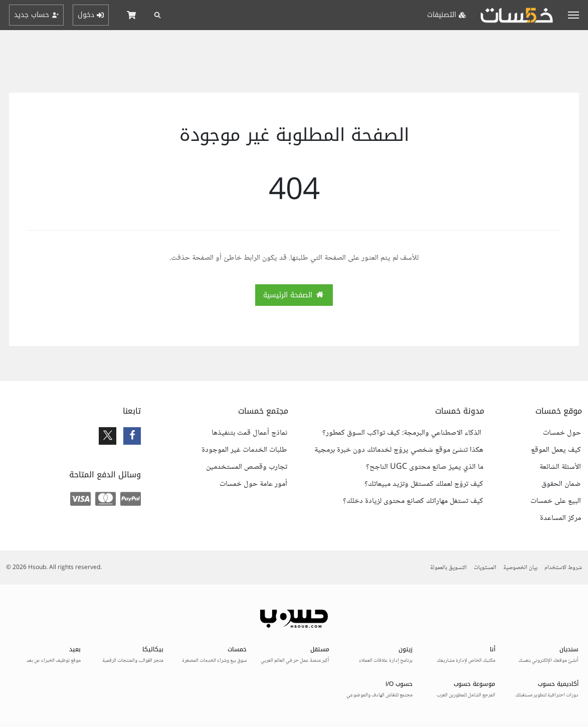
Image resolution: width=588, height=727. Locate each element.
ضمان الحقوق (561, 484)
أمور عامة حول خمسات (253, 484)
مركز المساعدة (560, 518)
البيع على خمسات (556, 501)
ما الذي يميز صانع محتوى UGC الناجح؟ (425, 467)
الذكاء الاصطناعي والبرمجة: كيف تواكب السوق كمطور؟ (403, 433)
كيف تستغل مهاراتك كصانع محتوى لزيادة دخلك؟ (413, 501)
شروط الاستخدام (563, 568)
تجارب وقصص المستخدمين (247, 467)
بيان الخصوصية (520, 568)
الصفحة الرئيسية (294, 295)
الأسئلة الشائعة (560, 467)
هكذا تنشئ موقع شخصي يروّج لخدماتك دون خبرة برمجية (399, 450)
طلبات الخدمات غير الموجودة (244, 450)
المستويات (485, 568)
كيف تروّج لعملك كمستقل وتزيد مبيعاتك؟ (424, 484)
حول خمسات (562, 433)
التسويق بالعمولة (448, 568)
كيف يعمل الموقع (556, 450)
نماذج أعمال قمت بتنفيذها (249, 433)
